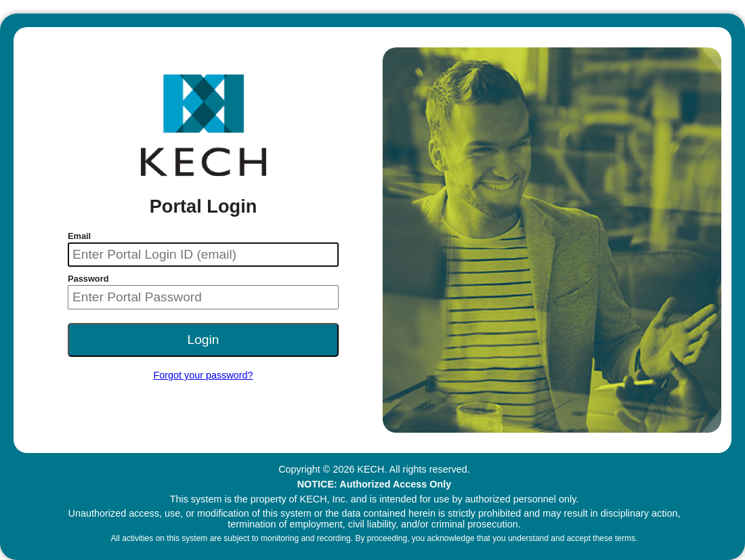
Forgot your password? (203, 375)
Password (88, 279)
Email (79, 236)
